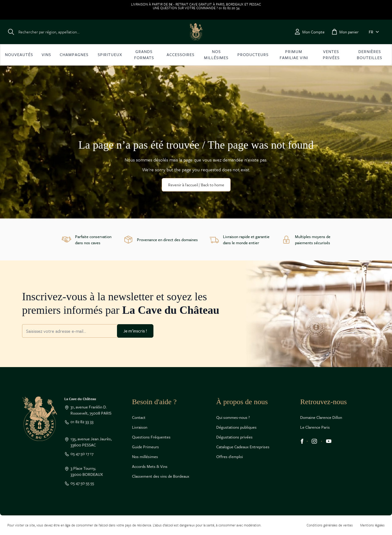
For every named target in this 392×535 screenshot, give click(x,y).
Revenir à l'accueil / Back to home (196, 185)
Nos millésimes (145, 457)
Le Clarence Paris (315, 427)
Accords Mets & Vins (150, 466)
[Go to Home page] (196, 32)
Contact (139, 417)
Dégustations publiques (236, 427)
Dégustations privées (234, 437)
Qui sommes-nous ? (233, 417)
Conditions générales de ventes (330, 525)
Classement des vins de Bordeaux (161, 476)
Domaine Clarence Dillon (321, 417)
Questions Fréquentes (151, 437)
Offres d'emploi (230, 457)
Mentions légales (372, 525)
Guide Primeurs (145, 447)
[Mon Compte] (309, 32)
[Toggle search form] (43, 32)
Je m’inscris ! (135, 331)
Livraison (140, 427)
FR (375, 32)
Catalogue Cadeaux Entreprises (243, 447)
